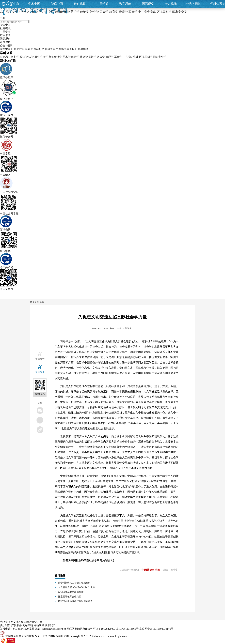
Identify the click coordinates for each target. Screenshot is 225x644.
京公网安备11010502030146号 (156, 629)
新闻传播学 (55, 57)
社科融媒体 (82, 49)
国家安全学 (160, 57)
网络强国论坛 (67, 49)
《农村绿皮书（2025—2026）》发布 (77, 587)
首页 (32, 302)
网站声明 (28, 625)
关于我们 (5, 625)
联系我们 (50, 625)
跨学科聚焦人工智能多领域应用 (74, 583)
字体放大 (40, 359)
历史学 (38, 57)
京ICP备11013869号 (127, 629)
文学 (46, 57)
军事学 (118, 57)
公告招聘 (193, 4)
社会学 (84, 57)
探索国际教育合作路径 (70, 597)
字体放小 (40, 372)
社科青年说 (51, 49)
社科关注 (16, 49)
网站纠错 (39, 625)
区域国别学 (146, 57)
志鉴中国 (5, 49)
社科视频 (80, 4)
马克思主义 (7, 57)
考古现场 (171, 4)
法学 (31, 57)
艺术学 (67, 57)
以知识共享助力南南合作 (71, 592)
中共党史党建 (131, 57)
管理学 (110, 57)
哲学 (16, 57)
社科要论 (28, 49)
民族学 (92, 57)
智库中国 (57, 4)
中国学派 (102, 4)
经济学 (24, 57)
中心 (16, 4)
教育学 (101, 57)
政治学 (75, 57)
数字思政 (125, 4)
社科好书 (39, 49)
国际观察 (148, 4)
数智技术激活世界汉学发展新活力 (75, 601)
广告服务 (16, 625)
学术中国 (34, 4)
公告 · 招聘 (6, 46)
